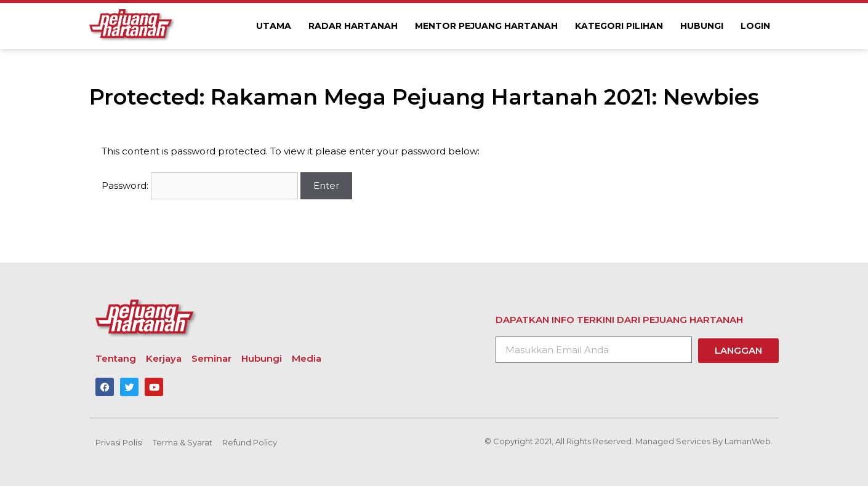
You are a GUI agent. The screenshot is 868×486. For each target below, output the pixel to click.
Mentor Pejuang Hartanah (486, 26)
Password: (200, 185)
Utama (274, 26)
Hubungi (702, 26)
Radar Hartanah (353, 26)
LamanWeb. (749, 441)
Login (755, 26)
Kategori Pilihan (619, 26)
